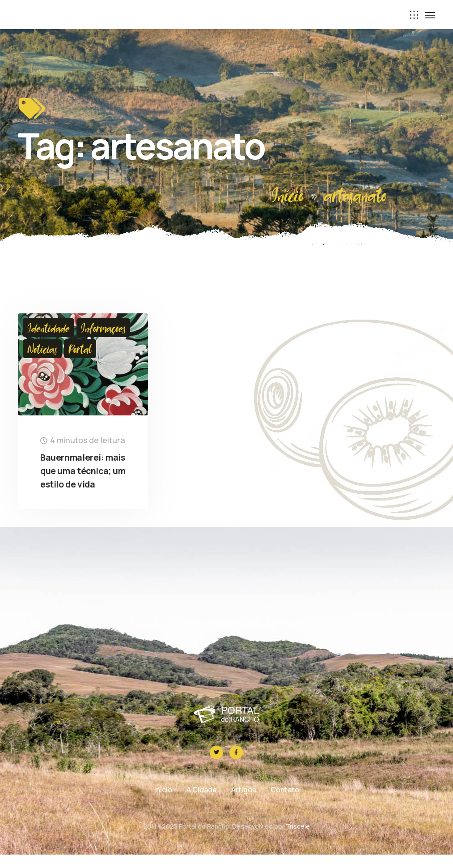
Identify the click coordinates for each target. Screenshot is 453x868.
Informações (103, 328)
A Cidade (202, 803)
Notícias (42, 349)
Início (288, 195)
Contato (285, 803)
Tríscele (298, 840)
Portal (80, 349)
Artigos (244, 803)
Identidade (49, 328)
